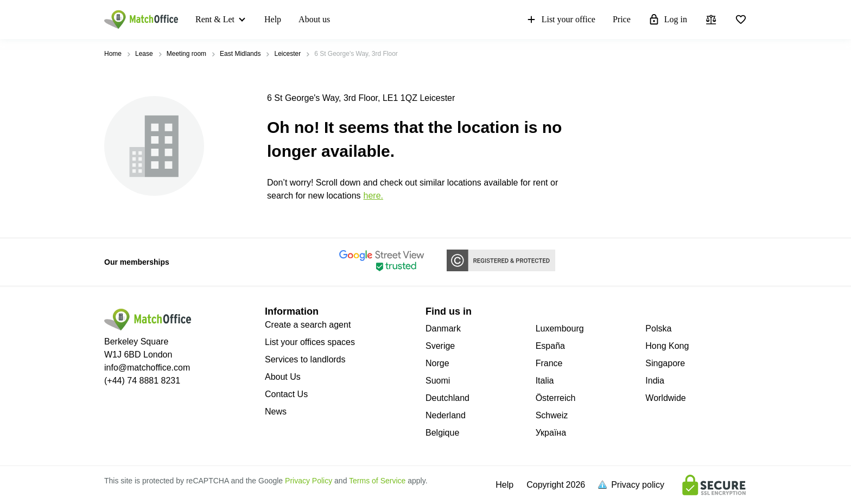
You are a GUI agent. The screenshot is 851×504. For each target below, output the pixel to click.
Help (273, 19)
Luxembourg (560, 328)
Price (622, 19)
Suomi (438, 381)
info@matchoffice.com (147, 368)
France (549, 363)
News (276, 412)
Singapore (665, 363)
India (655, 381)
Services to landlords (305, 359)
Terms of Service (377, 481)
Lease (144, 54)
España (550, 346)
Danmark (443, 328)
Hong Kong (667, 346)
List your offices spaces (310, 342)
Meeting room (186, 54)
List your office (560, 20)
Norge (437, 363)
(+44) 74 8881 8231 (142, 381)
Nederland (446, 415)
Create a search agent (308, 325)
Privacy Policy (309, 481)
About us (314, 19)
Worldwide (665, 398)
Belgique (442, 433)
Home (113, 54)
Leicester (287, 54)
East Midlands (240, 54)
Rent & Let (215, 19)
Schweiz (552, 415)
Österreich (556, 398)
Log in (668, 20)
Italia (545, 381)
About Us (283, 377)
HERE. (373, 196)
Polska (658, 328)
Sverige (440, 346)
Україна (551, 433)
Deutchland (447, 398)
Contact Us (286, 394)
